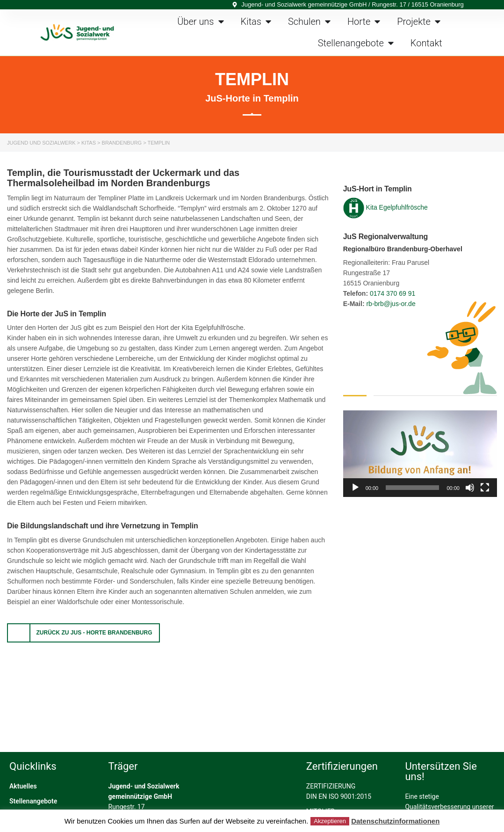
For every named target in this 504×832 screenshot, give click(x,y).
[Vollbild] (485, 488)
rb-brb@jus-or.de (391, 304)
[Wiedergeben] (355, 488)
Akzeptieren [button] (330, 821)
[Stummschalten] (470, 488)
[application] (420, 454)
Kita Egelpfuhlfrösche (397, 207)
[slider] (412, 488)
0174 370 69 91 (392, 293)
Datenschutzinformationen (395, 821)
